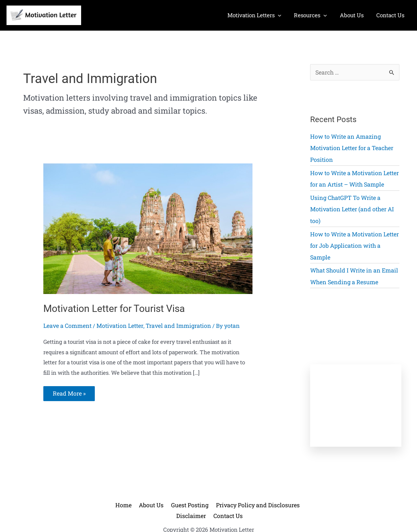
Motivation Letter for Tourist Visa (114, 308)
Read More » (69, 395)
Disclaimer (295, 488)
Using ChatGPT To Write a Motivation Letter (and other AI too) (350, 206)
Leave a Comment (66, 325)
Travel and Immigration (172, 325)
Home (114, 488)
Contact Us (210, 499)
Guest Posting (174, 488)
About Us (139, 488)
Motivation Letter (117, 325)
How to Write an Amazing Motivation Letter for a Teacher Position (350, 147)
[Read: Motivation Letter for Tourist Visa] (148, 228)
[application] (284, 15)
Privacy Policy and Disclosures (236, 488)
